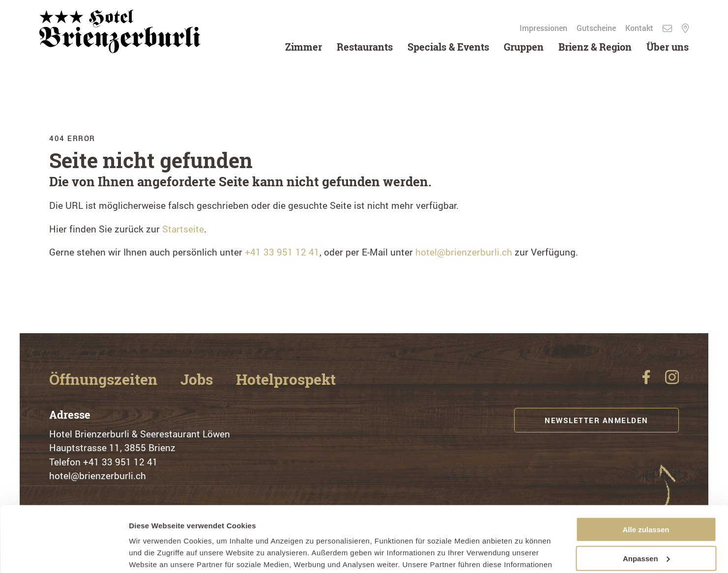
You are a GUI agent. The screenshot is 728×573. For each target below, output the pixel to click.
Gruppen (524, 47)
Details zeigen (154, 554)
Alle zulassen (646, 468)
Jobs (198, 379)
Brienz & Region (595, 47)
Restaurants (365, 47)
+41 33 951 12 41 (282, 252)
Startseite (183, 229)
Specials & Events (448, 47)
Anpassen (646, 497)
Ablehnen (646, 526)
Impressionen (544, 28)
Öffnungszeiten (105, 379)
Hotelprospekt (286, 379)
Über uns (668, 47)
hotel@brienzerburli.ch (464, 252)
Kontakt (640, 28)
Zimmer (304, 47)
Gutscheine (597, 28)
